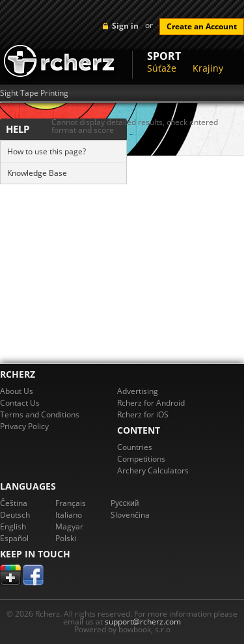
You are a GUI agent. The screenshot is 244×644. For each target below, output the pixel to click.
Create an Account (202, 26)
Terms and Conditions (40, 414)
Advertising (138, 391)
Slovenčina (130, 515)
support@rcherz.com (143, 622)
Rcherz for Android (151, 403)
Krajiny (208, 68)
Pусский (125, 503)
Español (14, 538)
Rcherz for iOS (143, 414)
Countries (135, 447)
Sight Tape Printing (34, 93)
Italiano (69, 515)
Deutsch (15, 515)
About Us (17, 391)
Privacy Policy (24, 426)
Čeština (14, 503)
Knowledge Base (37, 173)
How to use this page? (47, 151)
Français (71, 503)
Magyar (69, 526)
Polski (66, 538)
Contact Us (20, 403)
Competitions (141, 459)
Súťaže (162, 68)
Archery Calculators (153, 470)
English (13, 526)
